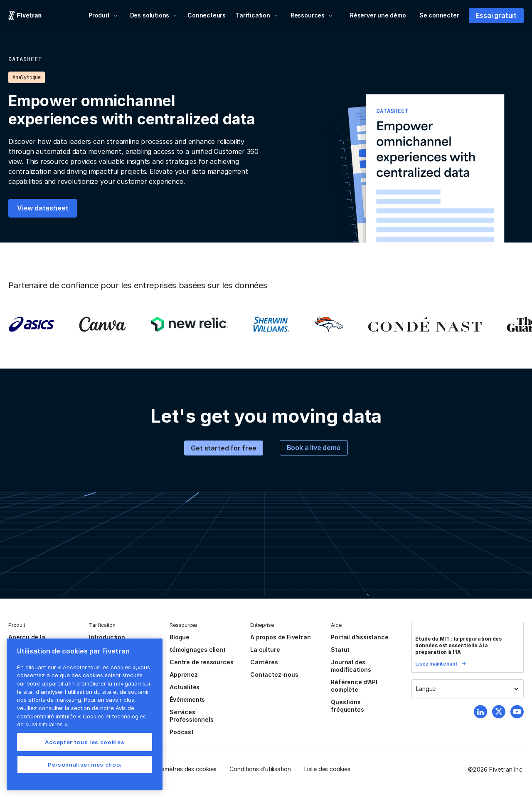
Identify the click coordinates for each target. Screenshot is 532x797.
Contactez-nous (274, 674)
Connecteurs (207, 15)
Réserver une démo (378, 15)
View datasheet (43, 208)
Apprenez (183, 674)
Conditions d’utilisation (260, 769)
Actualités (185, 687)
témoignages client (198, 650)
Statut (340, 650)
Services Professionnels (191, 716)
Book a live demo (314, 448)
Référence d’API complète (354, 686)
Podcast (182, 732)
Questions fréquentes (347, 706)
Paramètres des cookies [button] (185, 769)
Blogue (180, 637)
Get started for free (223, 448)
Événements (187, 699)
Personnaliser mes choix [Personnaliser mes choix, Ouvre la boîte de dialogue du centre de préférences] (85, 765)
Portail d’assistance (360, 637)
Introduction (107, 637)
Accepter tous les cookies (85, 742)
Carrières (264, 662)
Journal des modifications (351, 666)
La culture (265, 650)
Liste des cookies (327, 769)
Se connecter (439, 15)
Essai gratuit (496, 15)
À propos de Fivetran (280, 637)
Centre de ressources (201, 662)
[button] (103, 15)
